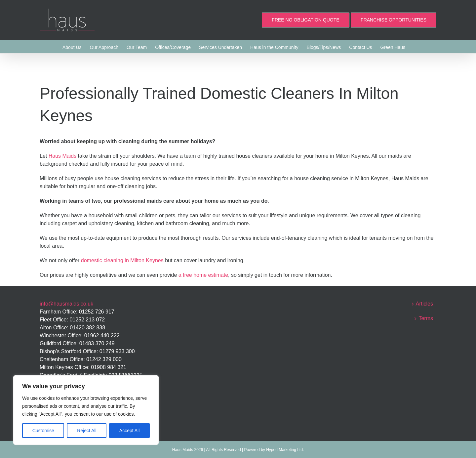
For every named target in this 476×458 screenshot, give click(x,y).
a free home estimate (203, 275)
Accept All (129, 431)
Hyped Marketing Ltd (284, 450)
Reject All (87, 431)
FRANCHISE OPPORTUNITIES (394, 20)
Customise (43, 431)
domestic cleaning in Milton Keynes (122, 260)
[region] (86, 410)
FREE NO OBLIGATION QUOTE (305, 20)
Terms (426, 318)
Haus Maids (62, 156)
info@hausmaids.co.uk (66, 304)
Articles (424, 304)
